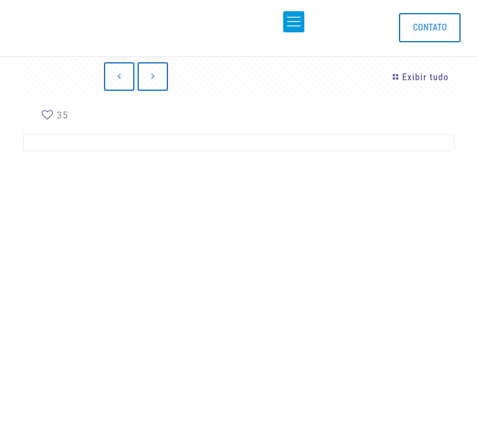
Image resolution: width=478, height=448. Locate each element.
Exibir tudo (419, 77)
